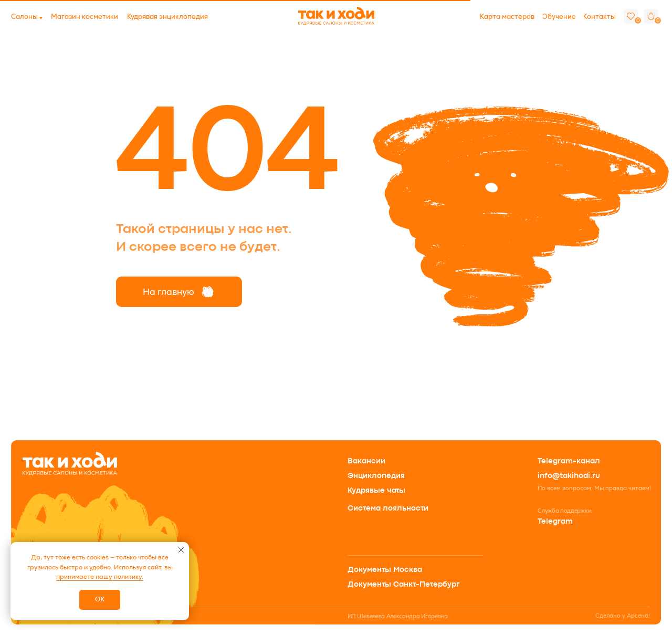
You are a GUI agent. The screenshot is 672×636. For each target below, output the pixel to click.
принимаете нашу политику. (100, 577)
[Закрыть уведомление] (181, 550)
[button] (24, 17)
